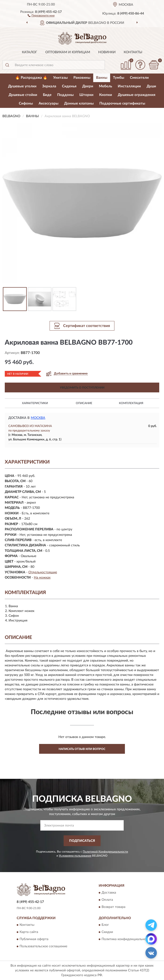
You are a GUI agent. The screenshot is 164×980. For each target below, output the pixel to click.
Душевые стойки (23, 95)
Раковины (82, 78)
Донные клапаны (79, 103)
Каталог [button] (30, 52)
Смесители (139, 78)
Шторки (86, 95)
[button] (41, 15)
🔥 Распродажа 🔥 (31, 78)
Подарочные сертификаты (122, 103)
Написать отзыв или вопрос (82, 749)
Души (151, 86)
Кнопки (106, 95)
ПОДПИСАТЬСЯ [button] (82, 841)
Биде (47, 95)
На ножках (42, 578)
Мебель (105, 86)
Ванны (102, 78)
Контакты (133, 52)
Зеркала (49, 86)
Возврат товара (113, 907)
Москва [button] (38, 418)
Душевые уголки (22, 86)
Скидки (107, 932)
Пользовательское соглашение (43, 947)
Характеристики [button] (35, 403)
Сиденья (69, 86)
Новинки (107, 52)
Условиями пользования (75, 856)
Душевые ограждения (137, 95)
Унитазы (60, 78)
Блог (105, 925)
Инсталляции (129, 86)
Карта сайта (29, 932)
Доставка (109, 893)
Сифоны (26, 103)
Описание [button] (84, 403)
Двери (88, 86)
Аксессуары (49, 103)
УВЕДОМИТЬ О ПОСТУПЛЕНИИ (82, 388)
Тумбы (119, 78)
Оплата (107, 900)
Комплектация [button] (131, 403)
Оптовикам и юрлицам (68, 52)
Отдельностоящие (43, 572)
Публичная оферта (34, 939)
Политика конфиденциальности (126, 939)
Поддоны (65, 95)
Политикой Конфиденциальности (105, 852)
